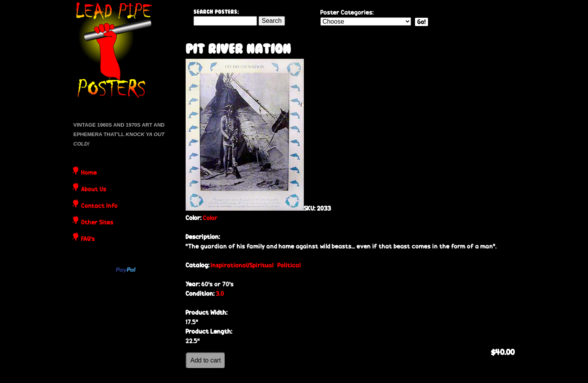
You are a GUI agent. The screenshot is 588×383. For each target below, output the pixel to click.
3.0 (220, 294)
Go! (421, 22)
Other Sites (97, 223)
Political (289, 265)
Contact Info (100, 206)
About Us (94, 190)
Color (210, 218)
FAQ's (88, 239)
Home (89, 173)
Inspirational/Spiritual (242, 265)
